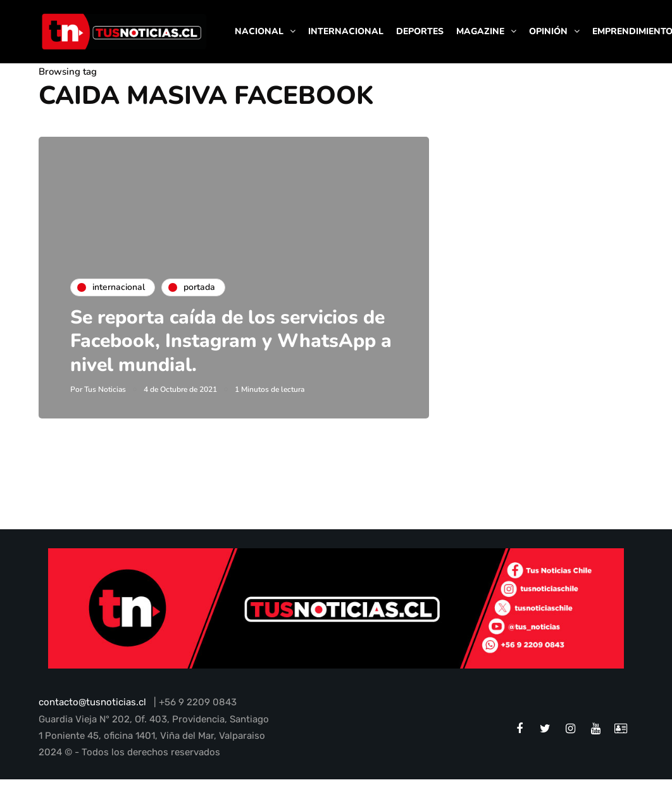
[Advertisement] (550, 216)
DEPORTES (420, 31)
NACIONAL (259, 31)
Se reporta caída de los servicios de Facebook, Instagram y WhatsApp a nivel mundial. (231, 341)
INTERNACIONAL (346, 31)
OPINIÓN (548, 31)
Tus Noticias (105, 389)
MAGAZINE (480, 31)
